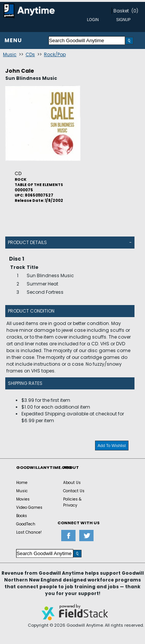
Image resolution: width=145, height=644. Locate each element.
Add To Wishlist (112, 446)
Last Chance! (29, 532)
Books (22, 516)
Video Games (29, 507)
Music (10, 54)
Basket (121, 11)
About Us (72, 483)
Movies (23, 499)
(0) (135, 11)
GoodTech (26, 524)
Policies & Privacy (72, 502)
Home (22, 483)
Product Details (27, 242)
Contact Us (74, 491)
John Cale (20, 71)
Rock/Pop (55, 54)
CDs (30, 54)
